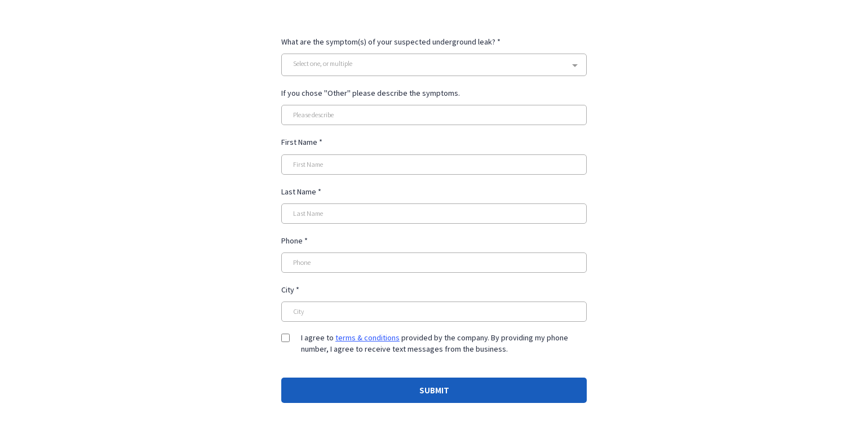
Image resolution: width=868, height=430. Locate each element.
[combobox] (434, 65)
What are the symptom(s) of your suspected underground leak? (391, 42)
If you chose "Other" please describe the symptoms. (371, 93)
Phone (294, 241)
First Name (302, 142)
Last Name (301, 192)
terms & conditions (367, 338)
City (290, 290)
